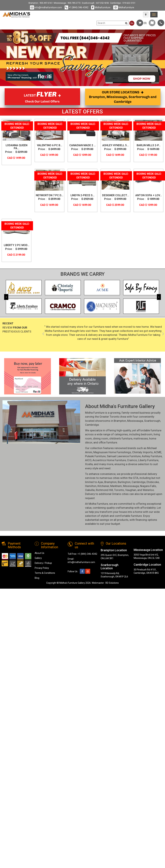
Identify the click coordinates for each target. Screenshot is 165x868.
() (142, 23)
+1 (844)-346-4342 (77, 7)
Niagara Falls (148, 486)
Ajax (100, 482)
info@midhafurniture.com (46, 7)
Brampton (120, 421)
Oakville (90, 490)
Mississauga (135, 421)
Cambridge (92, 425)
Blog (37, 578)
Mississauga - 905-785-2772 (67, 3)
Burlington (124, 482)
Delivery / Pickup (43, 563)
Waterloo (148, 490)
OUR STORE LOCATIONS (123, 97)
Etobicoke (153, 482)
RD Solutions (112, 583)
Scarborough (152, 421)
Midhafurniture (101, 7)
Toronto (119, 490)
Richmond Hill (104, 490)
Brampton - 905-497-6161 (41, 3)
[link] (154, 15)
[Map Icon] (146, 15)
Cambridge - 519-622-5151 (123, 3)
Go (132, 23)
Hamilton (91, 486)
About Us (39, 553)
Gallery (38, 558)
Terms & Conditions (45, 573)
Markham (116, 486)
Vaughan (131, 490)
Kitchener (103, 486)
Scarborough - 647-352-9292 (95, 3)
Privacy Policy (42, 568)
